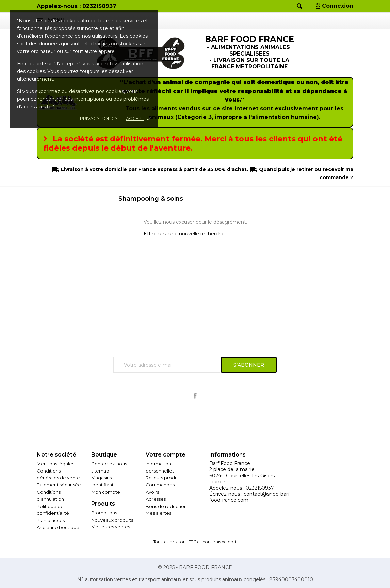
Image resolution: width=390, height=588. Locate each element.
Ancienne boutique (58, 527)
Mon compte (106, 492)
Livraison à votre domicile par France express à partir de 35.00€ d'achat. (154, 169)
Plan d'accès (51, 520)
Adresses (156, 499)
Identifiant (102, 485)
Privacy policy (99, 118)
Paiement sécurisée (59, 485)
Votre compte (166, 455)
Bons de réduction (166, 506)
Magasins (101, 478)
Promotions (104, 513)
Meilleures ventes (111, 527)
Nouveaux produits (112, 520)
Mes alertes (158, 513)
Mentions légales (55, 464)
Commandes (160, 485)
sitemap (100, 471)
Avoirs (152, 492)
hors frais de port (220, 542)
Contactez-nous (109, 464)
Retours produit (163, 478)
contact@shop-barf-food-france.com (250, 497)
